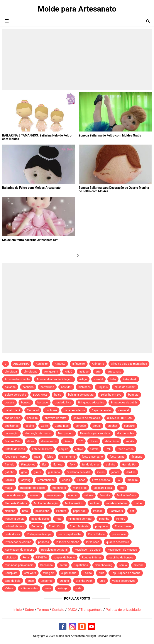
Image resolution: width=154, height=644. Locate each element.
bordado (43, 402)
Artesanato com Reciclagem (54, 379)
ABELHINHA (21, 364)
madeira (133, 480)
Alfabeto (60, 364)
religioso (10, 557)
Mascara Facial (103, 488)
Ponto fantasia (79, 526)
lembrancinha (46, 480)
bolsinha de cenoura (81, 395)
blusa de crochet (125, 387)
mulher (138, 503)
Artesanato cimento (17, 379)
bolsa (58, 395)
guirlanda (54, 472)
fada (37, 457)
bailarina (10, 387)
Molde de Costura (16, 503)
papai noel (80, 511)
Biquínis (103, 387)
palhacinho (42, 511)
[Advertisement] (77, 60)
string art (49, 573)
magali (9, 488)
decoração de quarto (38, 433)
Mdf (122, 488)
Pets (59, 519)
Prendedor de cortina (18, 542)
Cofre (44, 426)
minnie (89, 495)
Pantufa (61, 511)
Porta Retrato (97, 534)
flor (44, 464)
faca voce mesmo (16, 457)
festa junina (117, 457)
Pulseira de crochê (68, 542)
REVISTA (41, 557)
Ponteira (37, 526)
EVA (108, 449)
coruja (97, 426)
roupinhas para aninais (19, 565)
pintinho (104, 519)
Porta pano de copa (39, 534)
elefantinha (112, 441)
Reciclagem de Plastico (122, 550)
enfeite (130, 441)
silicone (139, 565)
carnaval (123, 410)
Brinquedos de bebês (124, 402)
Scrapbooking (104, 565)
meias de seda (14, 495)
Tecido (88, 573)
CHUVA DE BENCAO (119, 418)
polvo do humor (15, 526)
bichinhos (85, 387)
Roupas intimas (92, 557)
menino (35, 495)
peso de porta (40, 519)
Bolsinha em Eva (111, 395)
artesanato (114, 372)
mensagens (54, 495)
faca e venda (126, 449)
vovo (48, 588)
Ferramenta (68, 457)
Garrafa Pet (129, 464)
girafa (37, 472)
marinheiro (59, 488)
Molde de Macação (46, 503)
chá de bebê (12, 418)
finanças (137, 457)
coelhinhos (12, 426)
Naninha (10, 511)
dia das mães (126, 433)
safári (63, 565)
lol (119, 480)
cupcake (129, 426)
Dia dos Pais (13, 441)
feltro (50, 457)
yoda (78, 588)
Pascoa (98, 511)
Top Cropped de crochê (126, 573)
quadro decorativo (118, 542)
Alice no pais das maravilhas (129, 364)
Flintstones (28, 464)
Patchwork (116, 511)
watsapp (63, 588)
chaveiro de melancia (87, 418)
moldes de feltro (117, 503)
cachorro (51, 410)
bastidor (66, 387)
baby (113, 379)
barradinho (47, 387)
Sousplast (11, 573)
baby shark (130, 379)
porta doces (12, 534)
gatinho (10, 472)
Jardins (131, 472)
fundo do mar (91, 464)
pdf (132, 511)
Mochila (105, 495)
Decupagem (66, 433)
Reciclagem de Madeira (19, 550)
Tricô (31, 581)
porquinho (102, 526)
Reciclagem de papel (88, 550)
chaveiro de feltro (56, 418)
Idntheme (115, 636)
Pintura (121, 519)
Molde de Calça (127, 495)
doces (94, 441)
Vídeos (9, 588)
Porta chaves (123, 526)
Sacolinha (47, 565)
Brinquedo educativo (91, 402)
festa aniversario (92, 457)
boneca (9, 402)
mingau (73, 495)
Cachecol (33, 410)
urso (102, 581)
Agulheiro (42, 364)
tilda (101, 573)
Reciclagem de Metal (54, 550)
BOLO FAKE (40, 395)
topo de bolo (13, 581)
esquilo (64, 449)
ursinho (64, 581)
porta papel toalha (70, 534)
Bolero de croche (15, 395)
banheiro (28, 387)
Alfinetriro (98, 364)
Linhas (81, 480)
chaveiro (32, 418)
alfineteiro (79, 364)
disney (68, 441)
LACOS (9, 480)
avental (98, 379)
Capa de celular (101, 410)
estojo (79, 449)
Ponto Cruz (56, 526)
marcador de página (33, 488)
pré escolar (119, 534)
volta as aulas (29, 588)
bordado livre (63, 402)
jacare (115, 472)
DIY (81, 441)
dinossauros (49, 441)
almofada (11, 372)
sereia (123, 565)
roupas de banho (64, 557)
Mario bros (80, 488)
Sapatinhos (81, 565)
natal (25, 511)
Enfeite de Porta (42, 449)
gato (24, 472)
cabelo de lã (12, 410)
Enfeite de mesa (15, 449)
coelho (30, 426)
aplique (84, 372)
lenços (66, 480)
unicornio (47, 581)
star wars (30, 573)
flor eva (58, 464)
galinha (110, 464)
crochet (112, 426)
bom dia (133, 395)
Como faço (62, 426)
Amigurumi (51, 372)
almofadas (30, 372)
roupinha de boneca (121, 557)
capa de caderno (74, 410)
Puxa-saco (93, 542)
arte (98, 372)
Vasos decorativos (124, 581)
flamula (9, 464)
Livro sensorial (101, 480)
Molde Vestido (74, 503)
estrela (94, 449)
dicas (31, 441)
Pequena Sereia (15, 519)
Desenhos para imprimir (95, 433)
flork (72, 464)
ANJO (69, 372)
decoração (11, 433)
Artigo (83, 379)
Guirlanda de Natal (79, 472)
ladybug (26, 480)
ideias (101, 472)
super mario (69, 573)
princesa (44, 542)
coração (81, 426)
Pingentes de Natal (80, 519)
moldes (95, 503)
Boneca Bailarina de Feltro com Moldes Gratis (110, 135)
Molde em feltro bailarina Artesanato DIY (30, 240)
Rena (26, 557)
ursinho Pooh (84, 581)
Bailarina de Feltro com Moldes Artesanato (31, 188)
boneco (26, 402)
